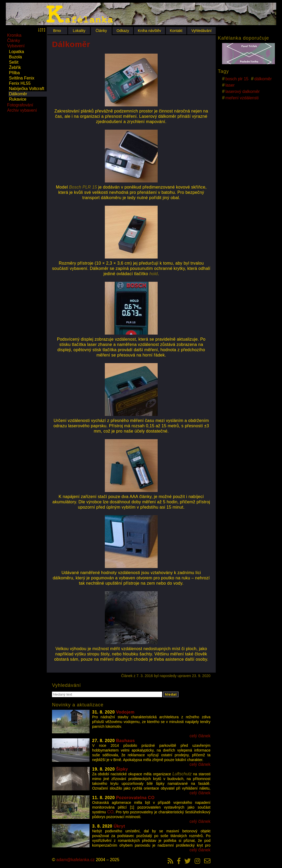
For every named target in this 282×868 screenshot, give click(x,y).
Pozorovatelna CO (135, 798)
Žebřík (15, 67)
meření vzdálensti (242, 98)
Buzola (15, 57)
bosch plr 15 (237, 79)
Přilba (14, 73)
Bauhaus (126, 741)
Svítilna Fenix (22, 78)
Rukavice (18, 99)
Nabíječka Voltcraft (27, 89)
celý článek (200, 736)
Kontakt (176, 31)
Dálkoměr (18, 94)
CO (110, 812)
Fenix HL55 (20, 83)
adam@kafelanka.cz (75, 860)
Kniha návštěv (149, 31)
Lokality (79, 31)
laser (230, 85)
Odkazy (123, 31)
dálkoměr (263, 79)
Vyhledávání (202, 31)
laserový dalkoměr (243, 92)
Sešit (14, 62)
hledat (171, 694)
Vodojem (125, 712)
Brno (57, 31)
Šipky (122, 769)
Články (101, 31)
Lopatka (17, 52)
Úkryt (119, 826)
